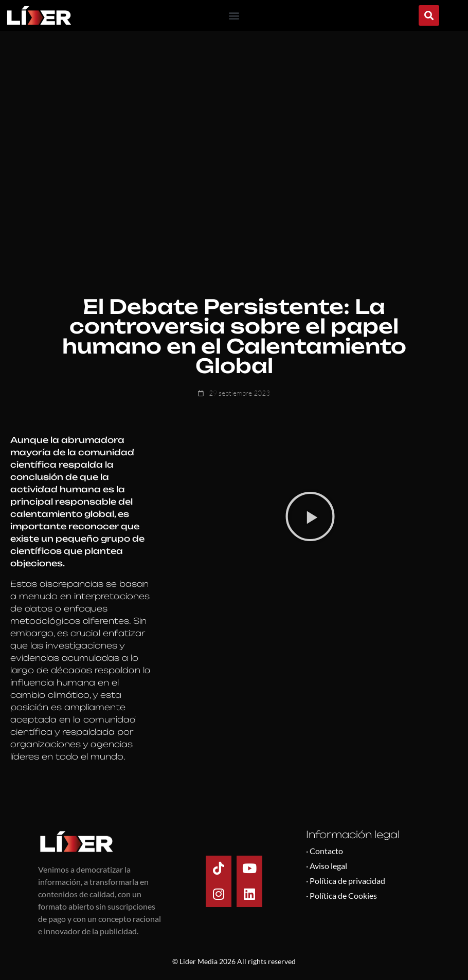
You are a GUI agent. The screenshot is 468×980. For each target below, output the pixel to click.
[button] (234, 16)
